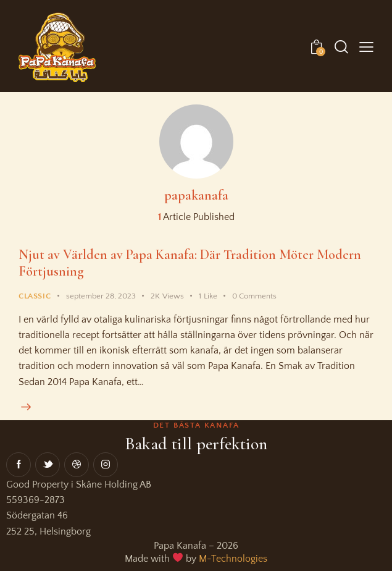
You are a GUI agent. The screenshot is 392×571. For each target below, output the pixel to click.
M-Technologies (233, 558)
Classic (35, 295)
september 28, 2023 (101, 295)
